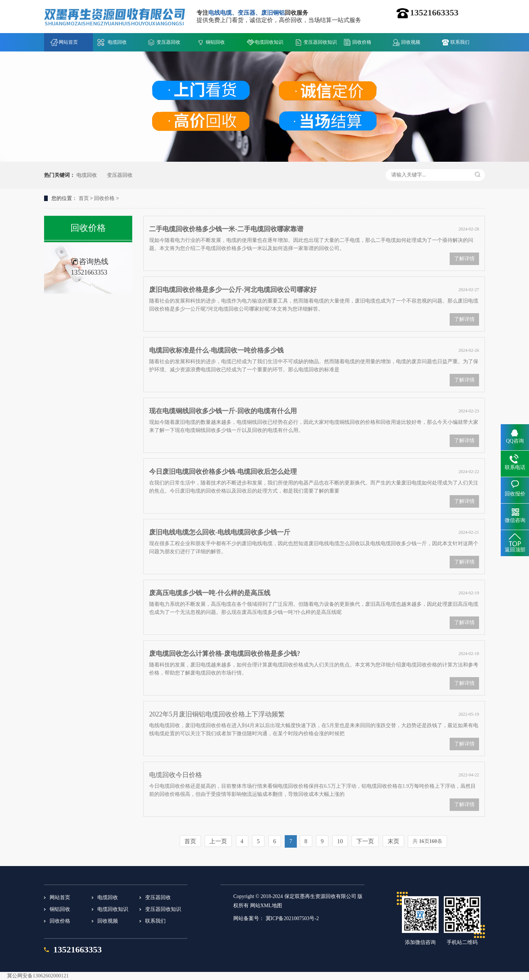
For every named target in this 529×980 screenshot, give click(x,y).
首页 (84, 198)
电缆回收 (117, 42)
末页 (393, 841)
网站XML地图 (266, 906)
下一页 (365, 841)
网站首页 (68, 42)
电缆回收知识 (269, 42)
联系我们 (460, 42)
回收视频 (411, 42)
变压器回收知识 (320, 42)
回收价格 (362, 42)
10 (340, 841)
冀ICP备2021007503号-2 (292, 918)
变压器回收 (168, 42)
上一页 (218, 841)
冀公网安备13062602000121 (38, 976)
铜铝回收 (215, 42)
